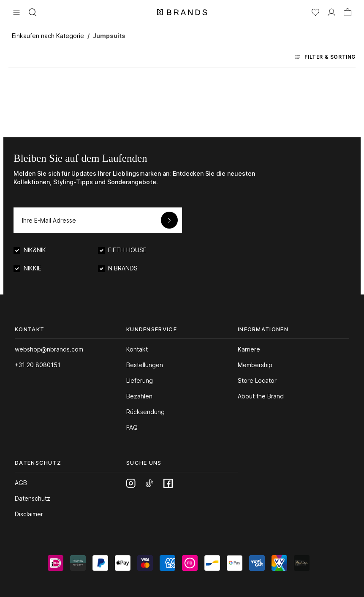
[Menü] (16, 11)
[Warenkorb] (348, 11)
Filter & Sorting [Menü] (325, 57)
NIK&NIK (35, 250)
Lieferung (140, 380)
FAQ (132, 427)
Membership (255, 365)
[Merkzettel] (315, 11)
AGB (21, 483)
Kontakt (137, 349)
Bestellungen (145, 365)
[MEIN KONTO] (331, 11)
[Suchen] (33, 11)
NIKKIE (33, 268)
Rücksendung (145, 412)
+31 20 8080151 (38, 365)
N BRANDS (123, 268)
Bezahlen (139, 396)
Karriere (249, 349)
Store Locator (257, 380)
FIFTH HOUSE (127, 250)
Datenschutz (33, 498)
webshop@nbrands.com (49, 349)
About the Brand (261, 396)
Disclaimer (29, 514)
